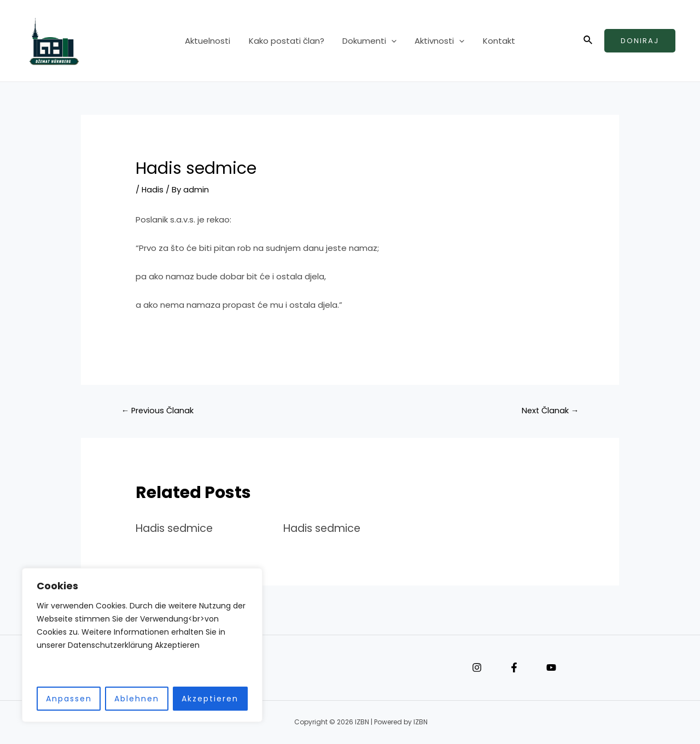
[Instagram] (477, 668)
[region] (142, 645)
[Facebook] (514, 668)
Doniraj (640, 41)
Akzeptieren (210, 699)
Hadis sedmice (177, 528)
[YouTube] (551, 668)
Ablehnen (137, 699)
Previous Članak (159, 410)
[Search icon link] (588, 41)
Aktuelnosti (211, 41)
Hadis (153, 189)
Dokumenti (369, 41)
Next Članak (549, 410)
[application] (391, 41)
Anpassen (69, 699)
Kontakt (495, 41)
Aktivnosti (438, 41)
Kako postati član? (288, 41)
